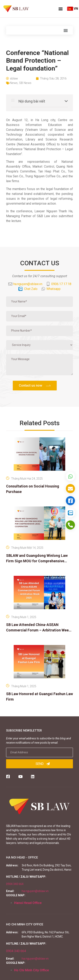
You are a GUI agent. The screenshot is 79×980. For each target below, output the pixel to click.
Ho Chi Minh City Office (32, 970)
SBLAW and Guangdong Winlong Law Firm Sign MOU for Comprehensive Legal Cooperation (37, 561)
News (14, 83)
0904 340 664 (15, 884)
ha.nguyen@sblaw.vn (35, 891)
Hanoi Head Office (28, 903)
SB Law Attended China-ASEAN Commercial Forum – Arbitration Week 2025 (38, 630)
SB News (25, 83)
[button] (61, 9)
